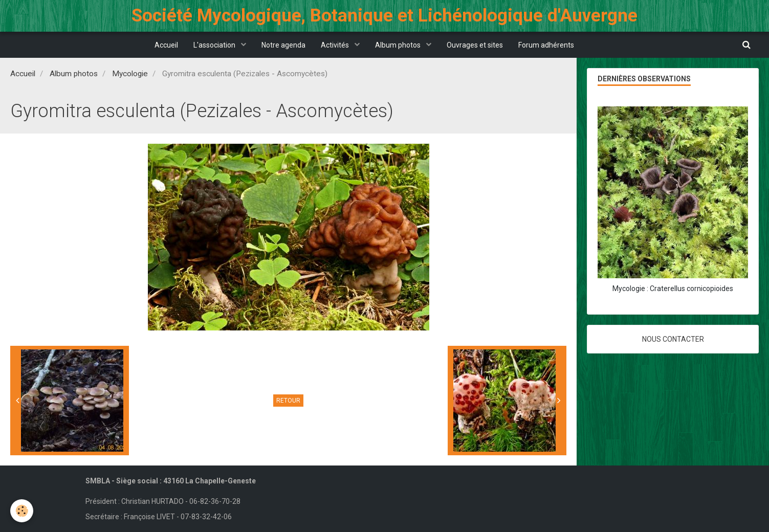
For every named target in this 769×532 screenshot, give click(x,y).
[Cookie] (22, 511)
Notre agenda (283, 45)
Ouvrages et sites (475, 45)
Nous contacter (673, 339)
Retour (288, 401)
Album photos (399, 45)
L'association (215, 45)
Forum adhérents (546, 45)
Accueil (166, 45)
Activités (336, 45)
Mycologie (130, 74)
